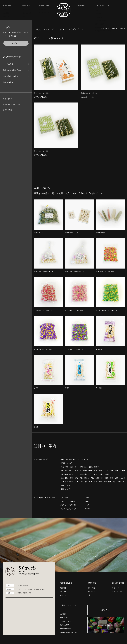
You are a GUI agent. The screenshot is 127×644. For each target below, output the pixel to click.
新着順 (123, 29)
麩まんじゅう (92, 591)
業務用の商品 (8, 82)
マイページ (64, 618)
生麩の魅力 (92, 583)
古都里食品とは (66, 583)
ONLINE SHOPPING (122, 326)
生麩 (89, 595)
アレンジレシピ (117, 591)
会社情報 (63, 591)
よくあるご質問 (65, 621)
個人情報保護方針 (66, 629)
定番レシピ (116, 588)
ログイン (16, 43)
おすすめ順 (105, 29)
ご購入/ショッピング (44, 29)
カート (62, 610)
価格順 (115, 29)
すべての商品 (8, 64)
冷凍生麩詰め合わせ (11, 76)
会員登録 (63, 614)
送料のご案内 (7, 110)
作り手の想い (92, 588)
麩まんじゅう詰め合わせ (12, 70)
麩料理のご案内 (118, 583)
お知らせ (63, 595)
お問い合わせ (7, 99)
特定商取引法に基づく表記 (12, 104)
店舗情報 (63, 588)
